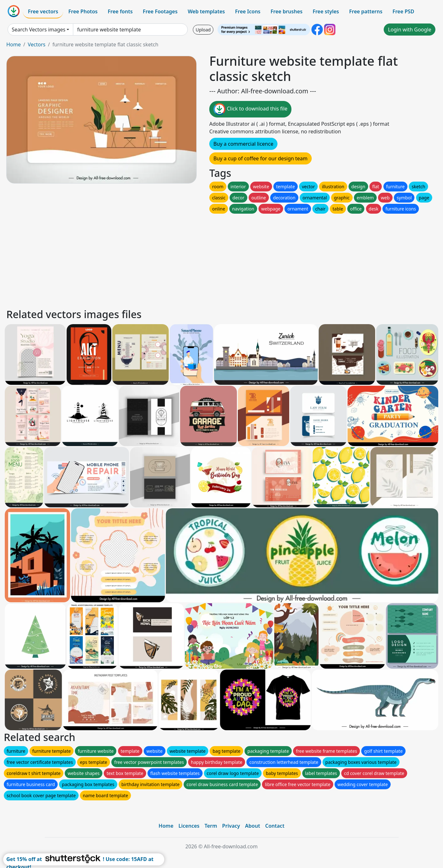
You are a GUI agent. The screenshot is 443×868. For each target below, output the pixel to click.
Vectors (36, 44)
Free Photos (83, 11)
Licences (189, 826)
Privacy (231, 826)
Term (211, 826)
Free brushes (287, 11)
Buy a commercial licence (243, 144)
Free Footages (160, 11)
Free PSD (403, 11)
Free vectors (43, 11)
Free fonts (120, 11)
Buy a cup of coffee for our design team (261, 158)
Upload (203, 30)
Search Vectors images (39, 30)
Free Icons (248, 11)
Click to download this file (250, 109)
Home (14, 44)
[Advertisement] (196, 259)
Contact (275, 826)
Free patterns (366, 11)
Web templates (206, 11)
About (253, 826)
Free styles (326, 11)
